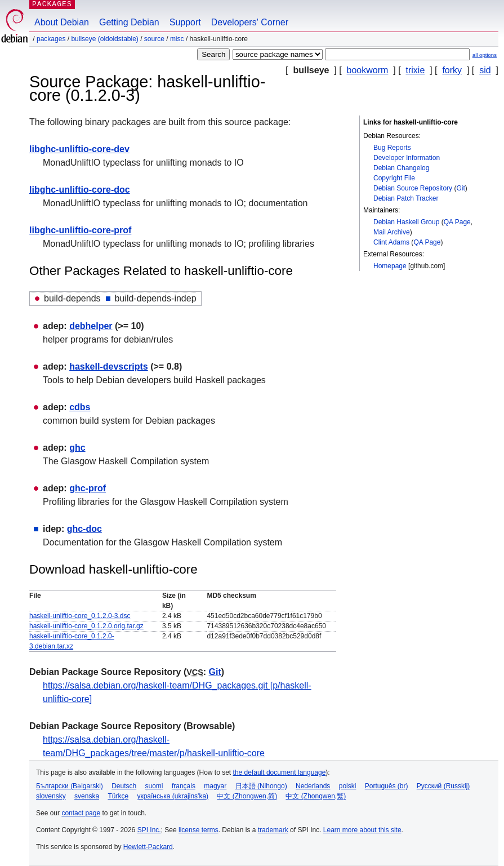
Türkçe (118, 796)
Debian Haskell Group (406, 222)
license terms (199, 830)
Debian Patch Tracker (406, 198)
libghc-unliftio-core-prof (80, 230)
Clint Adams (391, 242)
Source (154, 39)
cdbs (80, 407)
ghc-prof (88, 488)
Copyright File (394, 178)
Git (460, 188)
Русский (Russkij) (443, 786)
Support (185, 22)
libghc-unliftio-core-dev (79, 149)
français (184, 786)
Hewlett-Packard (148, 847)
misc (177, 39)
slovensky (51, 796)
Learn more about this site (362, 830)
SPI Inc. (149, 830)
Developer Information (407, 158)
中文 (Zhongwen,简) (247, 796)
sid (485, 70)
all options (485, 55)
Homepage (390, 266)
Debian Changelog (401, 168)
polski (348, 786)
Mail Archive (392, 232)
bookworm (368, 70)
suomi (154, 786)
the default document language (280, 772)
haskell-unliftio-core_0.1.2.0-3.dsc (80, 616)
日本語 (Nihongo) (261, 786)
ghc (77, 448)
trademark (273, 830)
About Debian (62, 22)
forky (452, 70)
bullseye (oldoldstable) (104, 39)
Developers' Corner (250, 22)
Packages (51, 39)
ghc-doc (84, 529)
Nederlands (313, 786)
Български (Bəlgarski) (70, 786)
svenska (87, 796)
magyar (215, 786)
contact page (81, 813)
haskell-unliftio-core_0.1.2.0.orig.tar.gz (86, 626)
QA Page (457, 222)
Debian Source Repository (413, 188)
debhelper (91, 326)
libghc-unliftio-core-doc (80, 190)
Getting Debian (129, 22)
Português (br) (387, 786)
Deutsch (124, 786)
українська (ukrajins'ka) (173, 796)
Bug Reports (392, 148)
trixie (416, 70)
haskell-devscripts (109, 367)
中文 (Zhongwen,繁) (316, 796)
